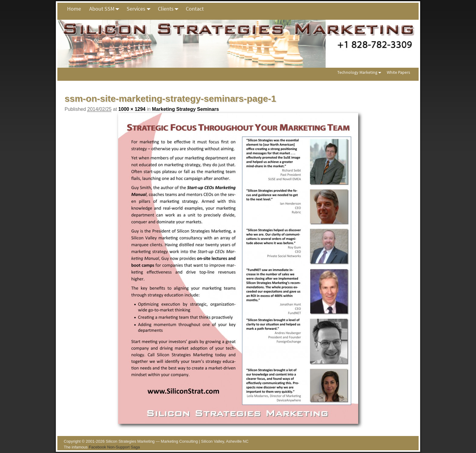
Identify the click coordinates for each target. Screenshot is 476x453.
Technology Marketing (360, 72)
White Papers (398, 72)
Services (140, 9)
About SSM (106, 9)
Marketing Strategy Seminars (186, 109)
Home (74, 9)
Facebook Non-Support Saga (114, 447)
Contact (195, 9)
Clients (170, 9)
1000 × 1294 (132, 109)
